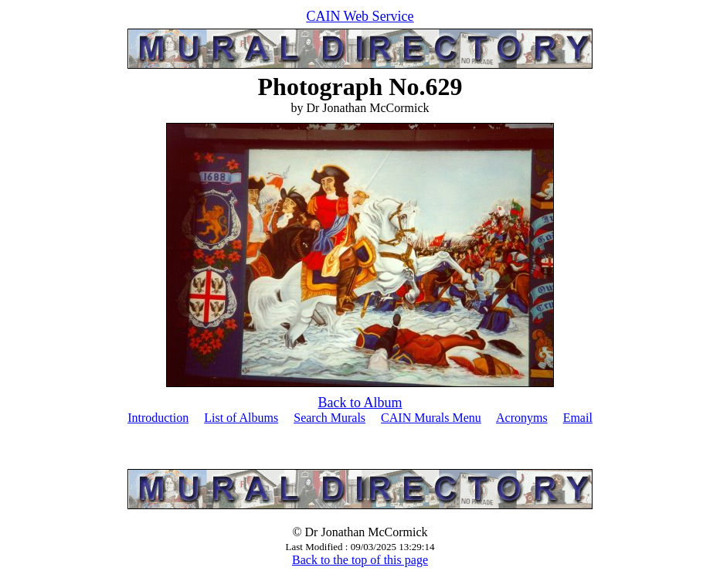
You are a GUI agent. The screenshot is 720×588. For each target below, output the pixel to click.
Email (578, 418)
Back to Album (360, 403)
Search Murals (329, 418)
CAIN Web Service (360, 16)
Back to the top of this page (360, 560)
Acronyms (522, 418)
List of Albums (241, 418)
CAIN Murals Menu (431, 418)
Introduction (158, 418)
